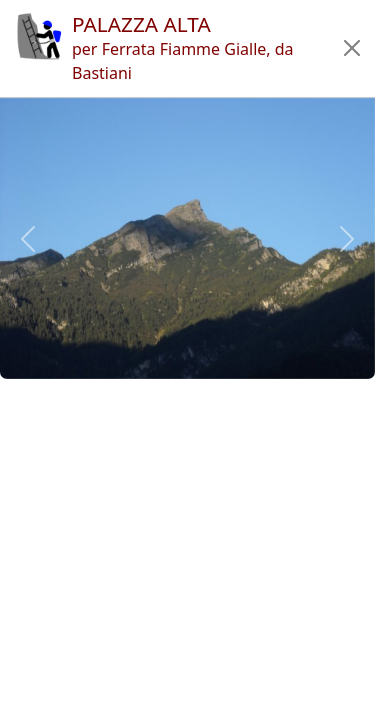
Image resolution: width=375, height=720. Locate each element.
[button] (352, 48)
